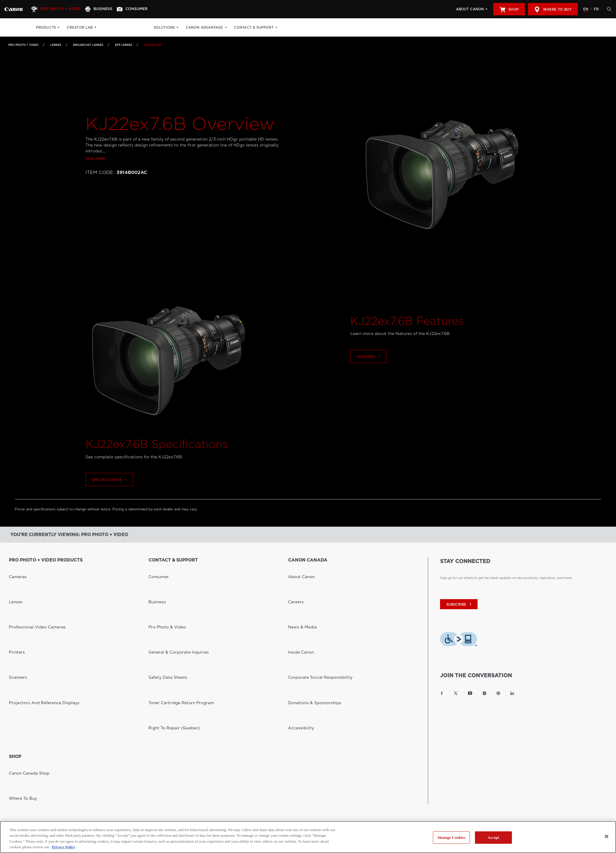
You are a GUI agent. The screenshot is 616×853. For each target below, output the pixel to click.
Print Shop (114, 28)
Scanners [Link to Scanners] (16, 602)
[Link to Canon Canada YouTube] (470, 693)
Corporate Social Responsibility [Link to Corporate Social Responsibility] (312, 602)
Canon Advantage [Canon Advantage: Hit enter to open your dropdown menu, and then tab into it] (216, 28)
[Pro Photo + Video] (60, 9)
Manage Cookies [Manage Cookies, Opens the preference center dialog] (451, 837)
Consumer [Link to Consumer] (156, 569)
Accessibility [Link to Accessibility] (298, 618)
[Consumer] (142, 9)
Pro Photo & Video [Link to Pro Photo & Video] (163, 585)
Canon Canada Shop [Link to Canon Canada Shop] (24, 668)
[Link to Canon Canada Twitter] (456, 693)
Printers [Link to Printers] (15, 594)
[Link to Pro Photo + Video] (13, 9)
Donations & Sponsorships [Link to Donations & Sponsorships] (308, 610)
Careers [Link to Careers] (294, 577)
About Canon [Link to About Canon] (298, 569)
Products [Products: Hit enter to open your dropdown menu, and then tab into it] (46, 28)
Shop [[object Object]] (509, 9)
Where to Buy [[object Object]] (553, 9)
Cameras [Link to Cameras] (16, 569)
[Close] (607, 836)
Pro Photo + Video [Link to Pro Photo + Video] (23, 45)
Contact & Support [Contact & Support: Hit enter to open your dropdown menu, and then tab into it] (265, 28)
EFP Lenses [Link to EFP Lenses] (124, 45)
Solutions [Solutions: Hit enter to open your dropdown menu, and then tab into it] (176, 28)
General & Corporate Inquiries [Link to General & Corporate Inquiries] (171, 594)
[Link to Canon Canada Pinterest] (498, 693)
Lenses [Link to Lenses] (56, 45)
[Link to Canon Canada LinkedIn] (512, 693)
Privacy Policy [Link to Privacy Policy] (99, 734)
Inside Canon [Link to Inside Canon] (298, 594)
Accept (493, 837)
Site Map (158, 734)
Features (369, 369)
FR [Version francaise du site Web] (596, 9)
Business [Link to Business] (155, 577)
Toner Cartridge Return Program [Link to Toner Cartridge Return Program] (173, 610)
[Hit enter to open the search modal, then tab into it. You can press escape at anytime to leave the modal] (608, 9)
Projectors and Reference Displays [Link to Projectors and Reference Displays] (35, 610)
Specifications (110, 492)
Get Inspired (145, 28)
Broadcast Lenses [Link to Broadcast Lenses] (88, 45)
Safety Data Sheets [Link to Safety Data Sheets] (163, 602)
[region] (308, 837)
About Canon (470, 9)
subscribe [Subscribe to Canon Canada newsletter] (460, 604)
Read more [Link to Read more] (95, 171)
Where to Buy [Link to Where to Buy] (20, 677)
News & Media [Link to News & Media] (299, 585)
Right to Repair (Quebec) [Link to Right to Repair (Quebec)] (168, 618)
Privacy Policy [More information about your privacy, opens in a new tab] (64, 847)
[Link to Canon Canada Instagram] (484, 693)
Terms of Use (131, 734)
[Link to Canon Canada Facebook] (442, 693)
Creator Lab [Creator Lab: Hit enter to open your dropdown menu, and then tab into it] (80, 28)
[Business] (105, 9)
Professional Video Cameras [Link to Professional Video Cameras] (30, 585)
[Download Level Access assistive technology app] (459, 640)
